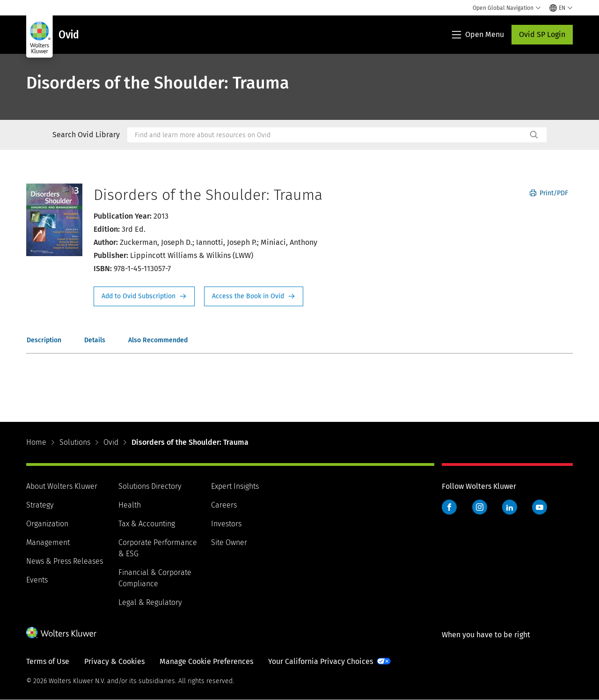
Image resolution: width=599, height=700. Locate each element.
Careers (224, 505)
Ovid (111, 442)
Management (48, 542)
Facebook (449, 507)
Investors (226, 524)
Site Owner (229, 542)
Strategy (40, 505)
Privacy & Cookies (114, 661)
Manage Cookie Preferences (206, 661)
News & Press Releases (65, 561)
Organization (47, 524)
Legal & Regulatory (150, 602)
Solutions (75, 442)
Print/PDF (549, 193)
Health (130, 505)
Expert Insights (235, 486)
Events (37, 580)
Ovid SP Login (542, 34)
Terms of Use (48, 661)
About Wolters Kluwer (62, 486)
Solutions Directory (150, 486)
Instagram (480, 507)
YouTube (540, 507)
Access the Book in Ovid (254, 296)
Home (36, 442)
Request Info (144, 296)
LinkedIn (510, 507)
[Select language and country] (561, 8)
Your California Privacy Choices (321, 661)
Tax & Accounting (147, 524)
